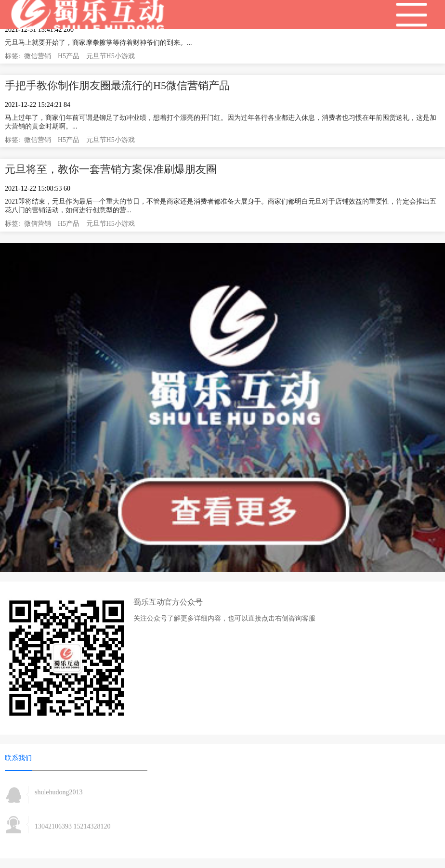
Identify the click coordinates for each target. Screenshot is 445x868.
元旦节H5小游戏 (111, 56)
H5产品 (69, 56)
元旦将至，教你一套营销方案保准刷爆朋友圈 (111, 169)
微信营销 (38, 56)
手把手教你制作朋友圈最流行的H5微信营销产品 (117, 85)
